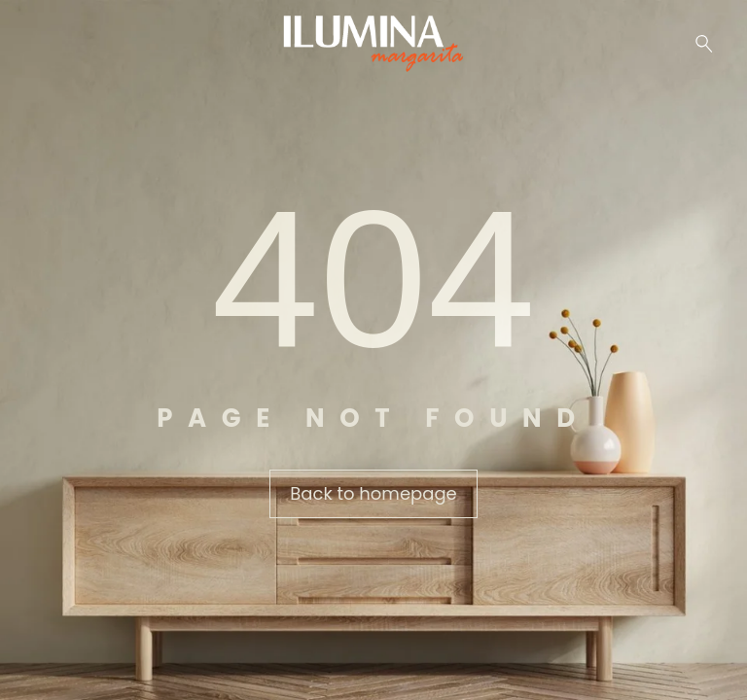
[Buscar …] (704, 44)
